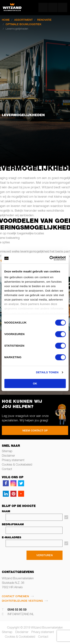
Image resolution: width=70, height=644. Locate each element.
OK (35, 383)
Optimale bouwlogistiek (24, 25)
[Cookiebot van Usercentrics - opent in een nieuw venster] (50, 258)
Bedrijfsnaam (13, 525)
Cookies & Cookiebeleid (17, 465)
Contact (7, 469)
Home (6, 20)
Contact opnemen (15, 597)
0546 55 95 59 (17, 610)
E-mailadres (11, 538)
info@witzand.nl (21, 615)
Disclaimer (8, 456)
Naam (6, 512)
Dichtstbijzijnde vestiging (22, 601)
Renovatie (44, 20)
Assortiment (23, 20)
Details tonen (47, 372)
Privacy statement (13, 461)
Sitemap (7, 452)
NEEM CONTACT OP (35, 431)
